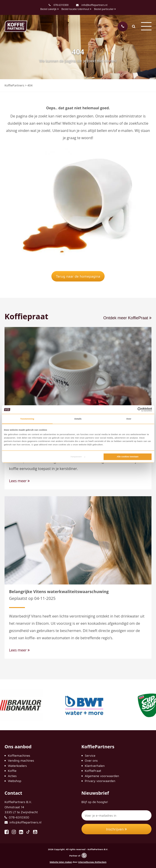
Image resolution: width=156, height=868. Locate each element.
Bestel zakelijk (49, 9)
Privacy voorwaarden (100, 781)
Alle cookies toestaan (128, 457)
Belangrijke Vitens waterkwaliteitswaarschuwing (59, 591)
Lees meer (19, 481)
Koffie (12, 771)
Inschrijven (117, 829)
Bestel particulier (105, 9)
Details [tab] (78, 419)
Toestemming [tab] (27, 419)
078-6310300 (61, 5)
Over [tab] (129, 419)
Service (90, 755)
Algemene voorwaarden (102, 776)
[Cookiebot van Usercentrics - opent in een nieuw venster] (132, 409)
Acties (12, 776)
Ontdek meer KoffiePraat (127, 318)
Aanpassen (78, 457)
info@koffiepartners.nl (92, 5)
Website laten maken (61, 862)
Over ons (91, 760)
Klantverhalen (95, 766)
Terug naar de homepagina (78, 276)
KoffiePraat (93, 771)
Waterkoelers (17, 766)
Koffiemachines (19, 755)
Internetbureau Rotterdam (92, 862)
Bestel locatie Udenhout (76, 9)
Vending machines (21, 760)
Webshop (15, 781)
